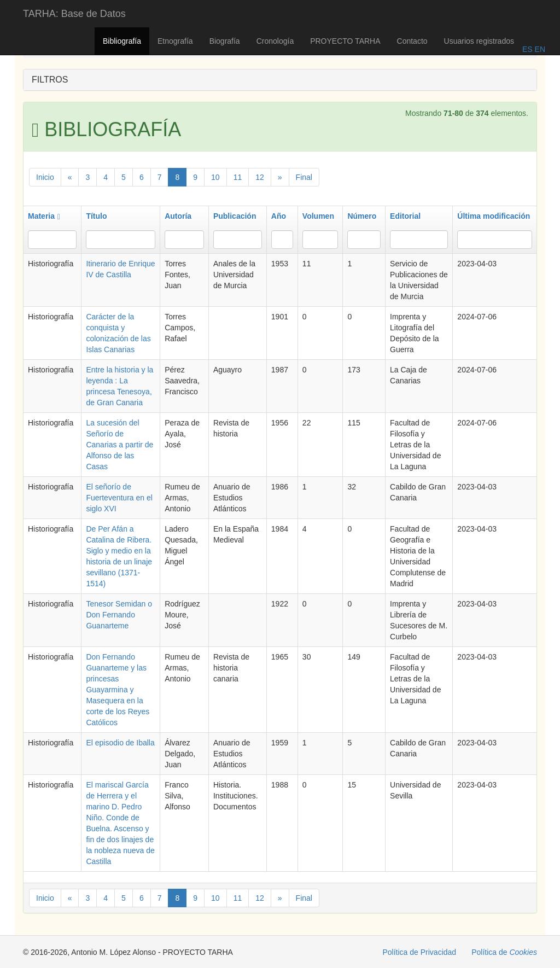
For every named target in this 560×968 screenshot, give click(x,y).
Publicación (235, 216)
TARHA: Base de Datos (74, 14)
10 (215, 177)
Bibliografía (122, 41)
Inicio (45, 177)
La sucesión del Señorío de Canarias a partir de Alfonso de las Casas (119, 445)
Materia (44, 216)
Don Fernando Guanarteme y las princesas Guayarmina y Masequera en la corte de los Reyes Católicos (118, 690)
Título (96, 216)
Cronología (275, 41)
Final (304, 177)
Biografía (225, 41)
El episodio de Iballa (120, 743)
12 (260, 177)
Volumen (318, 216)
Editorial (405, 216)
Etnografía (175, 41)
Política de (504, 952)
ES (527, 49)
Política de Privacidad (420, 952)
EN (539, 49)
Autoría (178, 216)
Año (279, 216)
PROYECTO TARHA (345, 41)
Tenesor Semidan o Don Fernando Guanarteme (119, 615)
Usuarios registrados (479, 41)
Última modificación (494, 216)
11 (238, 177)
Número (362, 216)
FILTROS (50, 80)
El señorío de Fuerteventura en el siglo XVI (119, 498)
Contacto (412, 41)
